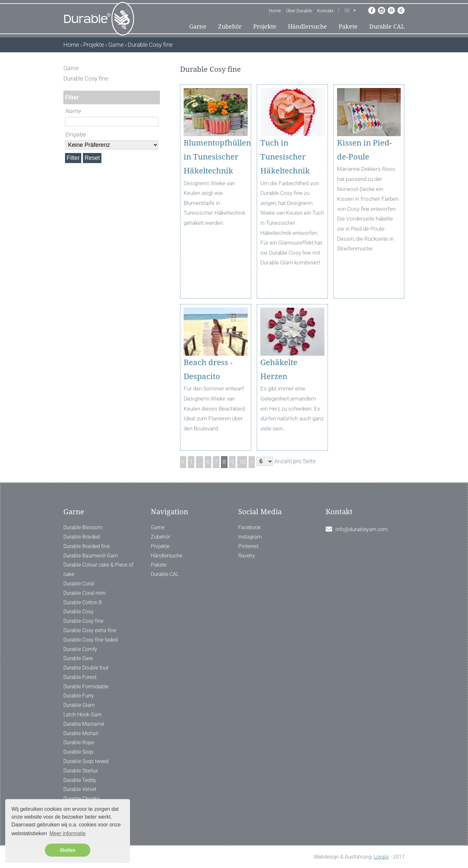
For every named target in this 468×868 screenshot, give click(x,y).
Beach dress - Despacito (208, 370)
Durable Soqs (78, 752)
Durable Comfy (80, 649)
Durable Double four (86, 668)
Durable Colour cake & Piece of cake (98, 569)
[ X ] (156, 68)
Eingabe (75, 134)
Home (275, 11)
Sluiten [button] (68, 850)
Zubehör (230, 26)
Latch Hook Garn (83, 715)
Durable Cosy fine (83, 621)
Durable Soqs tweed (86, 761)
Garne (198, 26)
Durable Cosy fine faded (91, 640)
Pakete (348, 26)
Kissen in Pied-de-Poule (364, 150)
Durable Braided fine (86, 546)
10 (242, 462)
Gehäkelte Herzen (279, 370)
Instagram (250, 537)
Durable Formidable (86, 687)
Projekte (265, 26)
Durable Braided (82, 537)
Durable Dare (78, 658)
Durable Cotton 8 (83, 602)
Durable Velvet (80, 789)
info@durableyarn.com (362, 529)
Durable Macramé (84, 724)
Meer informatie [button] (67, 833)
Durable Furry (79, 696)
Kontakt (325, 11)
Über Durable (299, 11)
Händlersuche (307, 26)
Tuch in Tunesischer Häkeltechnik (285, 157)
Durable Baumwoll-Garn (91, 556)
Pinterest (248, 546)
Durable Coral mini (84, 593)
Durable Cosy (78, 612)
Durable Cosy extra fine (90, 630)
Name (73, 111)
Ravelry (247, 556)
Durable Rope (79, 742)
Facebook (249, 527)
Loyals (381, 857)
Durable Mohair (81, 733)
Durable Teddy (80, 780)
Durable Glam (79, 705)
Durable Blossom (83, 527)
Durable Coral (79, 584)
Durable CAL (387, 26)
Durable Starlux (81, 771)
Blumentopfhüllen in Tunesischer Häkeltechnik (216, 157)
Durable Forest (80, 677)
